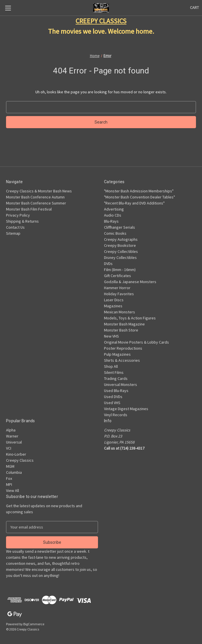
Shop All (111, 366)
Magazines (113, 306)
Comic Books (115, 233)
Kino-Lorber (16, 454)
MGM (10, 466)
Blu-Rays (111, 221)
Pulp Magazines (117, 354)
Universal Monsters (121, 384)
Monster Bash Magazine (124, 324)
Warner (12, 436)
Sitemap (13, 233)
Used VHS (112, 403)
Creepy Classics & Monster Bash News (39, 191)
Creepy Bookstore (120, 245)
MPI (9, 484)
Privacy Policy (18, 215)
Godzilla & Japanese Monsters (130, 282)
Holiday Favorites (119, 294)
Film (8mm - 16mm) (120, 270)
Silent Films (114, 372)
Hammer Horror (117, 288)
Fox (9, 478)
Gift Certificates (118, 276)
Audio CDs (113, 215)
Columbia (14, 472)
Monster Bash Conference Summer (36, 203)
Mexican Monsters (120, 312)
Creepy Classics (20, 460)
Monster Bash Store (121, 330)
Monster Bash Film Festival (29, 209)
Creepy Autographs (121, 239)
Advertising (114, 209)
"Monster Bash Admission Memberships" (139, 191)
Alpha (11, 430)
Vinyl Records (116, 415)
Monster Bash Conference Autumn (35, 197)
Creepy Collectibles (121, 251)
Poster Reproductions (123, 348)
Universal (14, 442)
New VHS (111, 336)
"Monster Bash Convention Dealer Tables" (140, 197)
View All (12, 490)
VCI (9, 448)
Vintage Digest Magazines (126, 409)
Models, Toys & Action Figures (130, 318)
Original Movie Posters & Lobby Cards (136, 342)
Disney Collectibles (120, 257)
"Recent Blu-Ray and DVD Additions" (134, 203)
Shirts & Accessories (122, 360)
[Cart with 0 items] (194, 8)
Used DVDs (113, 397)
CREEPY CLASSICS (101, 21)
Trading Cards (116, 378)
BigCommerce (34, 624)
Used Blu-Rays (116, 391)
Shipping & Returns (22, 221)
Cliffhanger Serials (120, 227)
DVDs (108, 264)
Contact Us (15, 227)
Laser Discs (114, 300)
